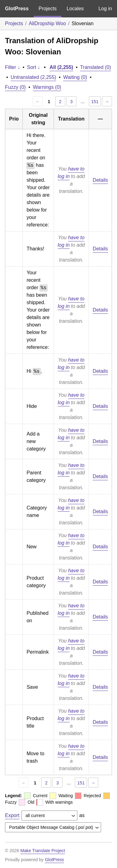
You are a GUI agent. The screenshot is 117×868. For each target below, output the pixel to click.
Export (12, 815)
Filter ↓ (12, 67)
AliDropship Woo (47, 23)
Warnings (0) (47, 87)
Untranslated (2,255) (33, 77)
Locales (75, 9)
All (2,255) (61, 67)
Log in (105, 9)
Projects (48, 9)
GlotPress (17, 9)
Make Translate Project (43, 851)
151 (95, 102)
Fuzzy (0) (15, 87)
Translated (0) (96, 67)
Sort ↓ (34, 67)
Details (100, 180)
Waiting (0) (75, 77)
